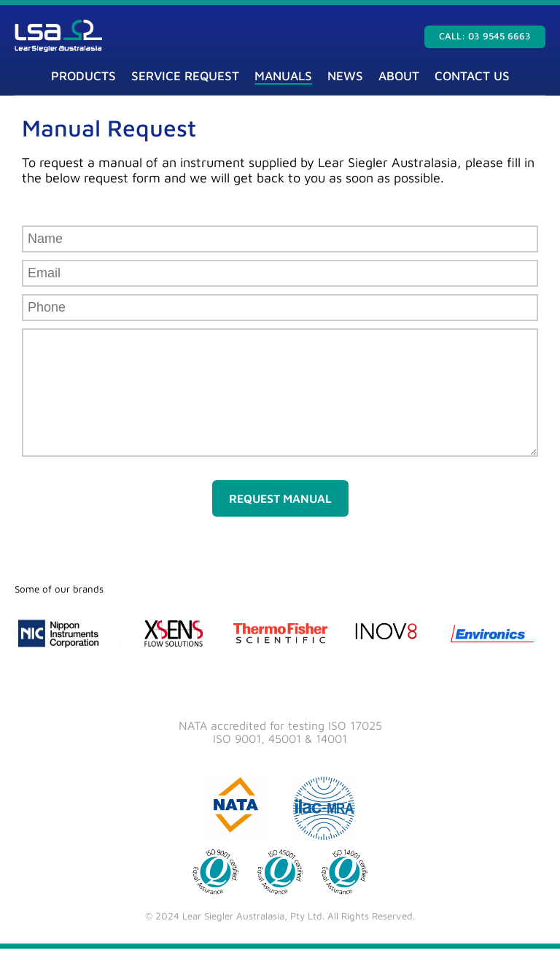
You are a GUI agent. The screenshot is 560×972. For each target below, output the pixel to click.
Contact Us (472, 76)
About (399, 76)
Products (83, 76)
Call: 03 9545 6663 (485, 36)
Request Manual (280, 522)
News (345, 76)
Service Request (185, 76)
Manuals (283, 76)
